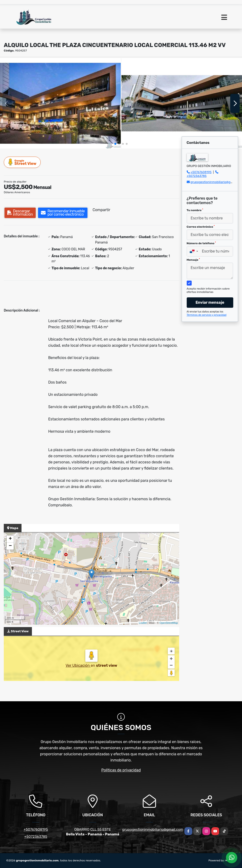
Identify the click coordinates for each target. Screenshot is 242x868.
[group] (60, 103)
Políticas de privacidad (121, 770)
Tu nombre (195, 210)
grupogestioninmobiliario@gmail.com (153, 830)
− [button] (10, 546)
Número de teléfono (201, 243)
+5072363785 (197, 176)
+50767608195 (201, 172)
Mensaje (193, 260)
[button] (115, 144)
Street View (22, 162)
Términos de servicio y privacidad (207, 315)
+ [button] (10, 539)
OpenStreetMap (169, 623)
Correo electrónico (201, 227)
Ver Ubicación (78, 665)
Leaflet (143, 623)
